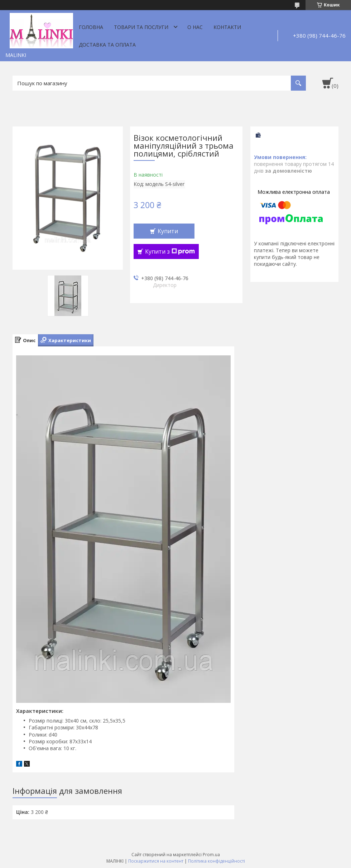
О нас (195, 27)
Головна (91, 27)
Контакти (227, 27)
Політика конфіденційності (217, 861)
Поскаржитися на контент (156, 861)
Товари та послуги (141, 27)
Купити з (170, 251)
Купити (168, 231)
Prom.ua (211, 855)
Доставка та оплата (107, 45)
